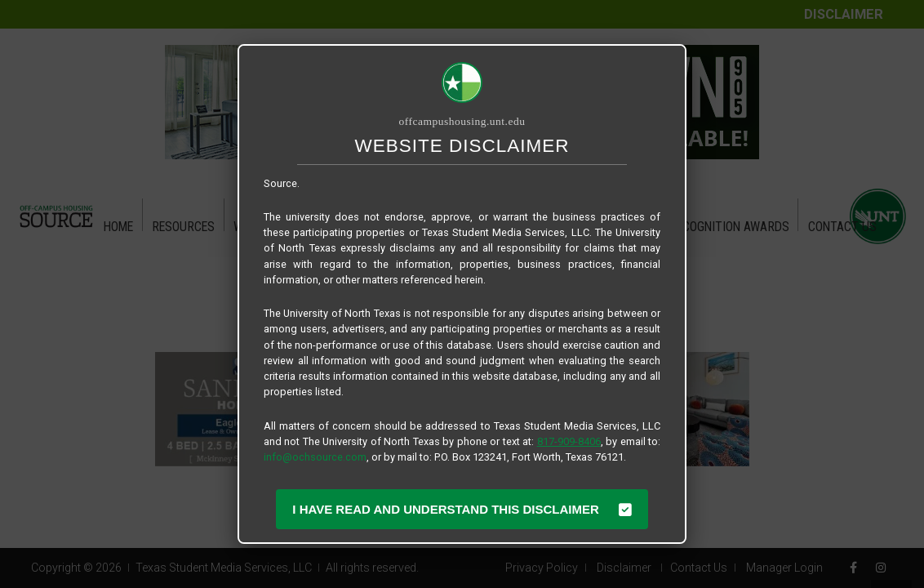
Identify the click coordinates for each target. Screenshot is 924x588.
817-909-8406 (569, 441)
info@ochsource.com (315, 457)
